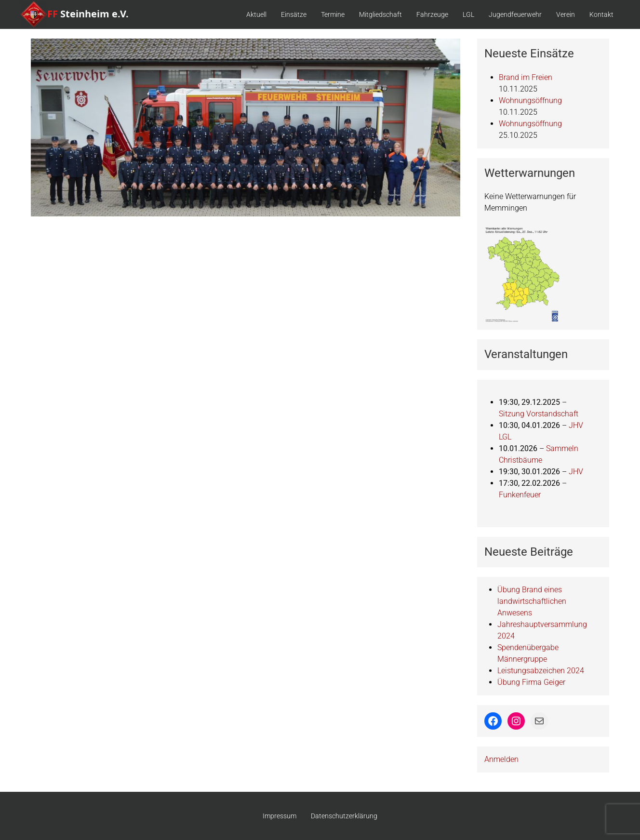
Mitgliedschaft (380, 14)
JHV (576, 472)
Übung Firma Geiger (531, 682)
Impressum (280, 816)
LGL (468, 14)
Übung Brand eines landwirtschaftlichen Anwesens (532, 601)
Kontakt (601, 14)
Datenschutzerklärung (344, 816)
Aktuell (256, 14)
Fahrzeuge (432, 14)
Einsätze (294, 14)
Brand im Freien (526, 77)
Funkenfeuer (520, 495)
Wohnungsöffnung (530, 100)
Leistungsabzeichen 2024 (541, 671)
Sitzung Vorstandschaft (539, 414)
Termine (333, 14)
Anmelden (501, 759)
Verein (566, 14)
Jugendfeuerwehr (515, 14)
